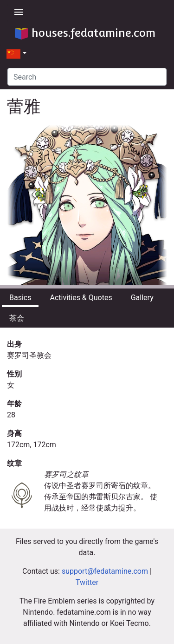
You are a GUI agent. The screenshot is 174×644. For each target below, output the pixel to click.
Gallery (142, 298)
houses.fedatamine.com (85, 33)
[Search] (87, 77)
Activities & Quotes (81, 298)
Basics (20, 298)
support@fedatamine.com (105, 571)
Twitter (87, 582)
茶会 (17, 318)
